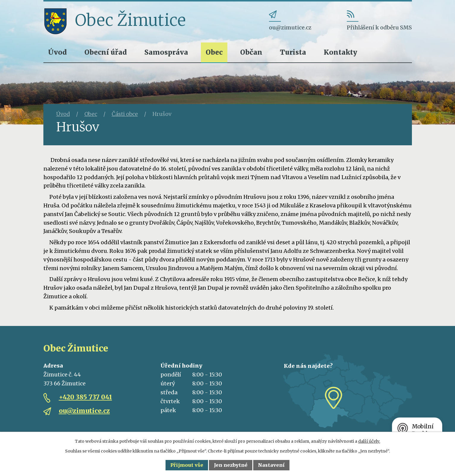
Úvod (58, 52)
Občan (251, 52)
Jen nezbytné (231, 465)
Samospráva (166, 52)
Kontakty (340, 52)
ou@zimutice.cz (84, 411)
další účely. (369, 441)
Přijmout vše (187, 465)
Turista (293, 52)
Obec (214, 52)
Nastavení (271, 465)
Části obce (125, 114)
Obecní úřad (106, 52)
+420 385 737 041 (85, 397)
